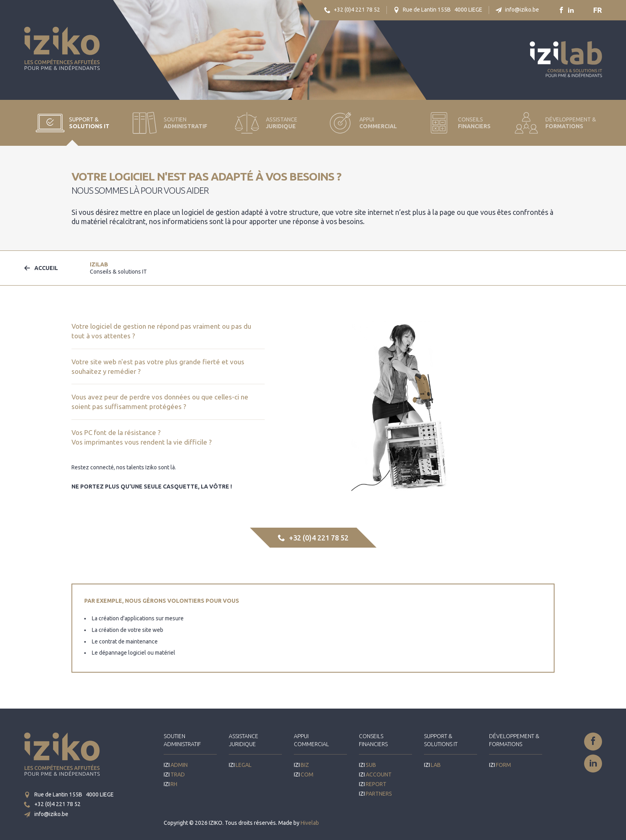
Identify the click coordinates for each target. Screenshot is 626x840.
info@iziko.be (517, 10)
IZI (118, 268)
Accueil (41, 268)
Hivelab (310, 823)
